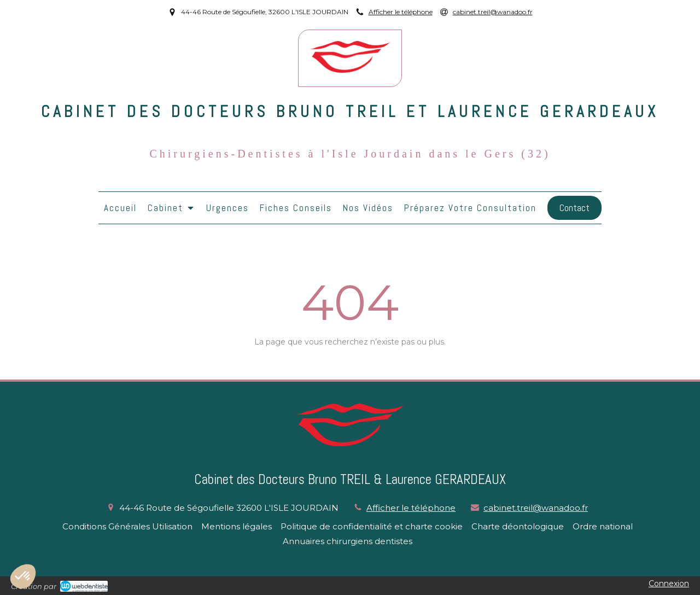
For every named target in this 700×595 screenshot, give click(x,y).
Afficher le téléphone (401, 12)
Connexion (669, 584)
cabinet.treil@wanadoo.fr (536, 508)
